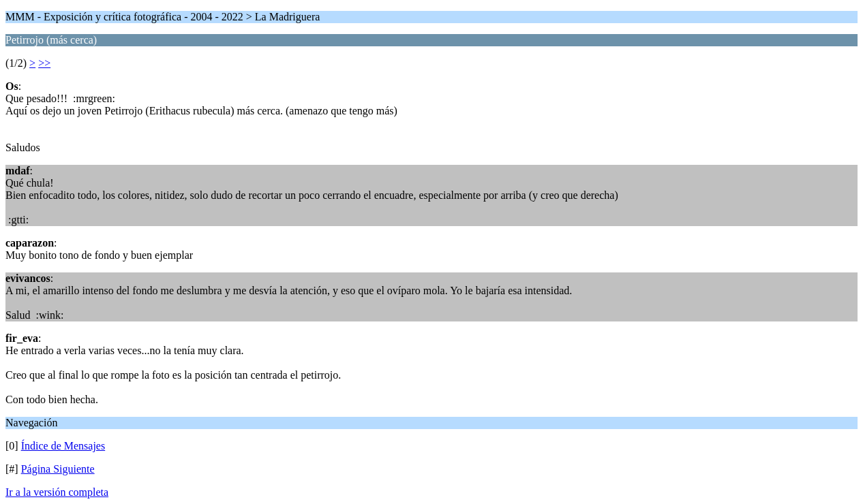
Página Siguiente (58, 469)
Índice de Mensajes (63, 446)
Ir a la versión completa (57, 492)
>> (44, 63)
